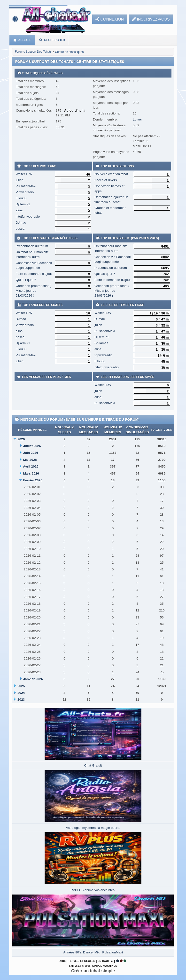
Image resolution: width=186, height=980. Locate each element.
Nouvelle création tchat (111, 174)
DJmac (21, 223)
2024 (21, 693)
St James (101, 343)
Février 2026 (33, 480)
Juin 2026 (31, 453)
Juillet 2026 (32, 446)
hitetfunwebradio (28, 217)
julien (20, 180)
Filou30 (21, 198)
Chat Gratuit (93, 765)
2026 (21, 439)
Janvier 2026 (33, 679)
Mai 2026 (30, 460)
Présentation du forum (32, 246)
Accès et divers (106, 180)
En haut (104, 961)
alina (19, 210)
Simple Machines (105, 966)
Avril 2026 (31, 466)
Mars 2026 (31, 473)
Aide (62, 961)
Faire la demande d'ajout (34, 274)
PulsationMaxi (26, 186)
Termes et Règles (82, 961)
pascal (20, 229)
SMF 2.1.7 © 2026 (80, 966)
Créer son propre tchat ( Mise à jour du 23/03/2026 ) (33, 291)
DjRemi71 (23, 204)
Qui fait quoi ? (26, 280)
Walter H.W (24, 174)
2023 (21, 699)
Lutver (137, 119)
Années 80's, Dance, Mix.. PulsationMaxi (93, 952)
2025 (21, 686)
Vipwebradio (25, 192)
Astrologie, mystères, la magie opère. (93, 828)
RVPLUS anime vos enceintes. (93, 890)
